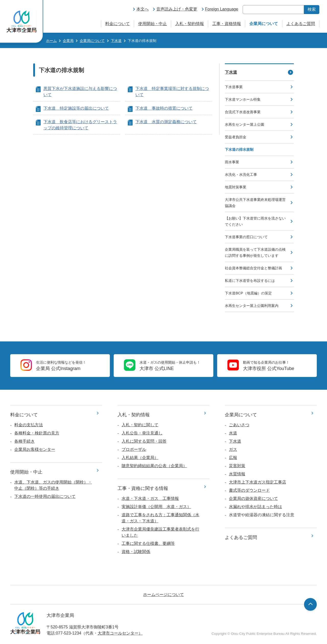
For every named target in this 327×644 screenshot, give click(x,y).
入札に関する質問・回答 (144, 441)
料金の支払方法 (29, 425)
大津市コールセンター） (120, 633)
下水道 (116, 41)
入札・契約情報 (190, 24)
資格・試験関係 (136, 552)
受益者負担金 (236, 137)
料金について (118, 24)
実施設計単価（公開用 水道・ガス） (156, 507)
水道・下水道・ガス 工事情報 (150, 498)
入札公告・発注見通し (142, 433)
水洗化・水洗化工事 (241, 175)
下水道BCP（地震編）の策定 (248, 293)
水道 (233, 433)
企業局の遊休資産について (253, 498)
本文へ (143, 9)
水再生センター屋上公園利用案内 (252, 306)
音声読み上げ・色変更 (177, 9)
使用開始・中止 (153, 24)
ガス (233, 449)
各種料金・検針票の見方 (37, 433)
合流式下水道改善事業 (243, 112)
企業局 (68, 41)
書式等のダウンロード (249, 490)
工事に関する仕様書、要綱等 (148, 543)
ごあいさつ (239, 425)
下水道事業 (234, 87)
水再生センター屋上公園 (244, 124)
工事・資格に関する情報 (143, 488)
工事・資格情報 (227, 24)
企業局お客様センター (35, 449)
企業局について (264, 24)
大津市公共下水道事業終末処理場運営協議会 (255, 203)
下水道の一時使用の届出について (45, 496)
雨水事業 (232, 162)
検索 (312, 9)
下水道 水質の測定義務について (166, 122)
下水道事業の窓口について (246, 237)
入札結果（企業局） (140, 458)
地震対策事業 (236, 187)
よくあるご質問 (301, 24)
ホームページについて (163, 595)
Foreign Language (222, 9)
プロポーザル (134, 449)
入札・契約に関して (140, 425)
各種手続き (25, 441)
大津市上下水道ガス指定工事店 (258, 482)
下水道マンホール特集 (243, 99)
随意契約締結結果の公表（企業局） (154, 466)
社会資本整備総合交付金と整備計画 (253, 268)
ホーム (51, 41)
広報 (233, 458)
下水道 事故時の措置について (164, 108)
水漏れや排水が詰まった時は (255, 507)
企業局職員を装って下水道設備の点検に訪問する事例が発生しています (255, 252)
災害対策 (237, 466)
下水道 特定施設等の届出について (76, 108)
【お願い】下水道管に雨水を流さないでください (255, 221)
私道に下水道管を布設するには (250, 281)
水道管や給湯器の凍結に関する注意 (262, 515)
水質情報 (237, 474)
